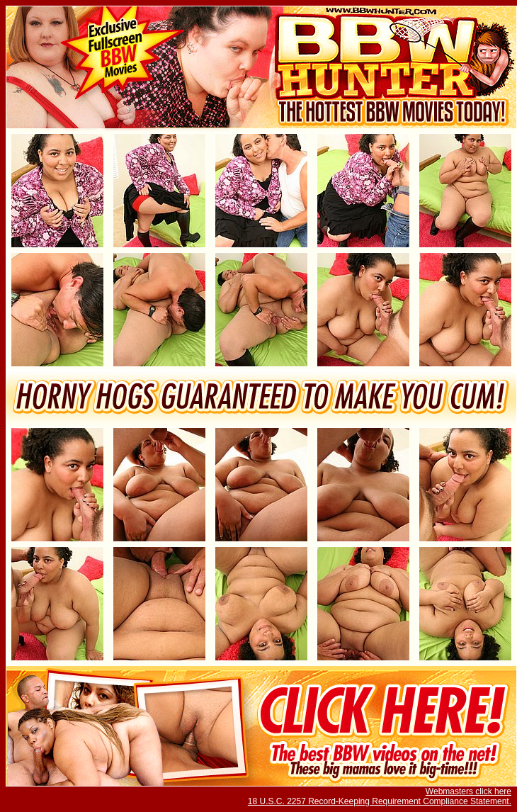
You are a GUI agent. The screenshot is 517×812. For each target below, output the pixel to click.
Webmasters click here (468, 791)
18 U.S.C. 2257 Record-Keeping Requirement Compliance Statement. (380, 801)
